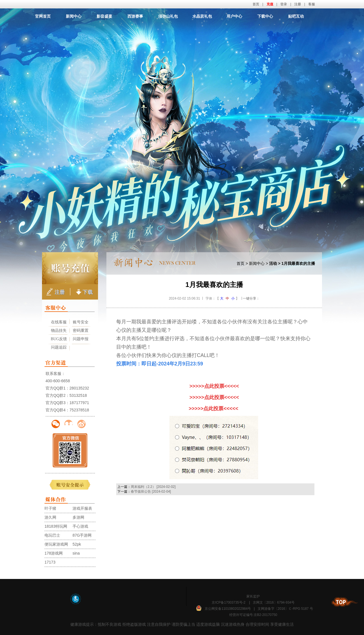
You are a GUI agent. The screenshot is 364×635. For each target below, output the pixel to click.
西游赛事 (135, 16)
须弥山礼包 (168, 16)
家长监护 (253, 596)
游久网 (50, 517)
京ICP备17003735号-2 (228, 602)
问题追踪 (59, 347)
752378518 (79, 410)
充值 (270, 4)
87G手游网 (82, 535)
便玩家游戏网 (56, 544)
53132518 (78, 395)
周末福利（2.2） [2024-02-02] (153, 487)
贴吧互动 (296, 16)
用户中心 (234, 16)
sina (76, 553)
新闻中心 (74, 16)
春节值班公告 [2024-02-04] (151, 492)
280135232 (79, 388)
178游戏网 (54, 553)
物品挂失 (59, 331)
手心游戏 (80, 526)
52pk (77, 544)
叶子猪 (50, 508)
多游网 (78, 517)
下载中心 (265, 16)
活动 (273, 263)
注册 (298, 4)
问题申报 (81, 339)
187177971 (79, 403)
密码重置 (81, 331)
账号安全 (81, 322)
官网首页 (43, 16)
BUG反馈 (59, 339)
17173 (50, 562)
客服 (312, 4)
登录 (284, 4)
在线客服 (59, 322)
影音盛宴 (104, 16)
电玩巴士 (52, 535)
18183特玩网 (56, 526)
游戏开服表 (82, 508)
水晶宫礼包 (202, 16)
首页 (256, 4)
